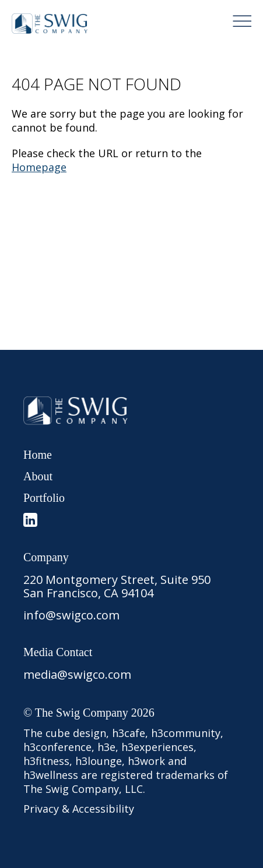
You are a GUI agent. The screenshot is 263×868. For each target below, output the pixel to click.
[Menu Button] (242, 21)
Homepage (39, 167)
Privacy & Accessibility (79, 809)
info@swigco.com (71, 615)
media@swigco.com (77, 674)
